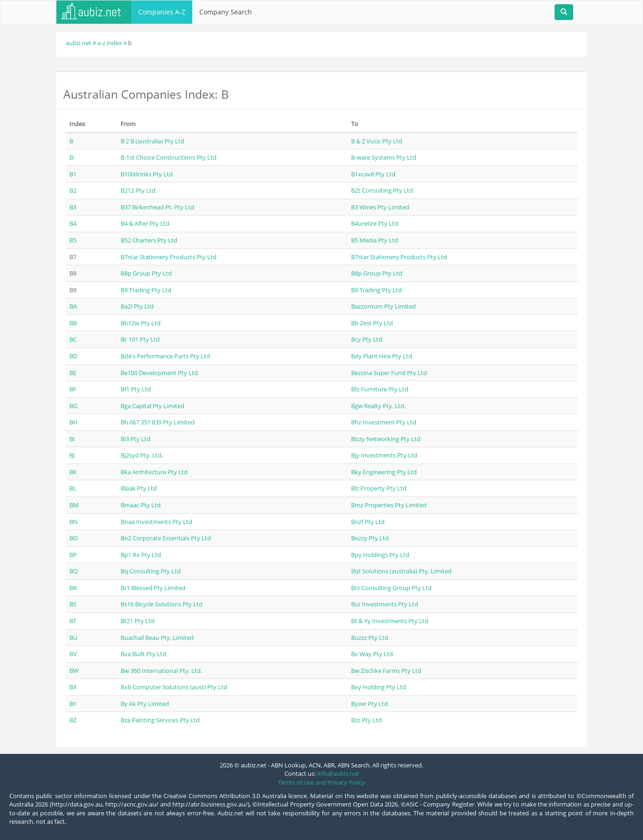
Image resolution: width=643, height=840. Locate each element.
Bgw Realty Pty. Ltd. (378, 406)
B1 (73, 174)
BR (73, 588)
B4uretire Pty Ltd (375, 223)
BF (73, 389)
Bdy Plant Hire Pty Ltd (382, 356)
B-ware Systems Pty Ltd (384, 157)
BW (74, 671)
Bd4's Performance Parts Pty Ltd (165, 356)
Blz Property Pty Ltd (379, 488)
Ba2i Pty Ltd (137, 306)
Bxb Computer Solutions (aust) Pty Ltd (174, 687)
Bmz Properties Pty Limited (389, 505)
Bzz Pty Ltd (366, 720)
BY (73, 704)
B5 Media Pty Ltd (375, 240)
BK (73, 472)
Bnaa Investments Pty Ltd (156, 522)
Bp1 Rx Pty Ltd (141, 555)
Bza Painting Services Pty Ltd (160, 720)
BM (74, 505)
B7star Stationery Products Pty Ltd (169, 257)
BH (74, 422)
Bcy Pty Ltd (367, 339)
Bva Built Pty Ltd (143, 654)
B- (72, 157)
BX (73, 687)
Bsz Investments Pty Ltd (385, 604)
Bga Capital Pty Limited (152, 406)
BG (73, 406)
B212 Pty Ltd (138, 190)
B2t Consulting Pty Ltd (382, 190)
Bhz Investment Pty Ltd (384, 422)
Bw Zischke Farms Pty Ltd (386, 671)
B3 (73, 207)
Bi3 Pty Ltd (135, 439)
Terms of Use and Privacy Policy (321, 782)
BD (73, 356)
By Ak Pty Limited (145, 704)
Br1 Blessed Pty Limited (153, 588)
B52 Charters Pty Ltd (149, 240)
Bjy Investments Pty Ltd (384, 455)
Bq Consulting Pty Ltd (151, 571)
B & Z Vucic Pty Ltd (377, 141)
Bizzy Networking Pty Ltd (386, 439)
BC (73, 339)
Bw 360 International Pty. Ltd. (161, 671)
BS (73, 604)
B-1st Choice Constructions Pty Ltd (169, 157)
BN (74, 522)
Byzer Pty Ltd (369, 704)
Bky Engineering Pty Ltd (384, 472)
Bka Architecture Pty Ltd (154, 472)
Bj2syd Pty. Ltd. (142, 455)
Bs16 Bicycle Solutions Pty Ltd (162, 604)
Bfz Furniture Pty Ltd (380, 389)
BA (73, 306)
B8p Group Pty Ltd (146, 273)
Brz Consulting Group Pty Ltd (391, 588)
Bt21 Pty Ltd (138, 621)
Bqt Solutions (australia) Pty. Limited (401, 571)
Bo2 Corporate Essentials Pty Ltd (166, 538)
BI (72, 439)
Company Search (226, 12)
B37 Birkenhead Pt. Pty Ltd (157, 207)
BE (73, 373)
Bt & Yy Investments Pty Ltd (390, 621)
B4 (73, 223)
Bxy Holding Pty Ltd (379, 687)
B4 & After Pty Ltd (145, 223)
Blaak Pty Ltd (139, 488)
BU (73, 638)
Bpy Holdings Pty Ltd (380, 555)
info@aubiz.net (338, 773)
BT (73, 621)
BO (74, 538)
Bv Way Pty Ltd (372, 654)
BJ (72, 455)
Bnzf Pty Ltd (368, 522)
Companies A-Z (162, 12)
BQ (74, 571)
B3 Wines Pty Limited (380, 207)
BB (73, 323)
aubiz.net (78, 43)
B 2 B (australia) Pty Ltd (152, 141)
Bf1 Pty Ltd (136, 389)
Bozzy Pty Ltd (370, 538)
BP (73, 555)
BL (73, 488)
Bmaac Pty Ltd (141, 505)
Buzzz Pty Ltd (370, 638)
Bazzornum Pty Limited (383, 306)
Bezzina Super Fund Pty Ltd (389, 373)
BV (73, 654)
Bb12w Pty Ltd (141, 323)
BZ (73, 720)
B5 (73, 240)
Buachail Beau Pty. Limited (157, 638)
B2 (73, 190)
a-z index (110, 43)
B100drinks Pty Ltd (147, 174)
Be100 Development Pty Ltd (159, 373)
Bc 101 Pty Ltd (140, 339)
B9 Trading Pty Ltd (146, 290)
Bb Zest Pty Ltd (372, 323)
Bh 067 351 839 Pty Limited (158, 422)
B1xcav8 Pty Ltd (373, 174)
